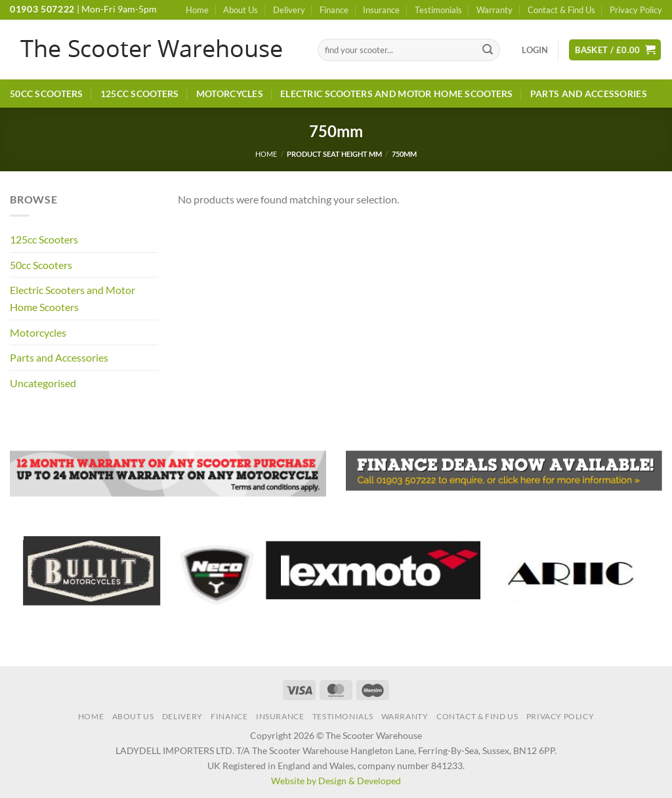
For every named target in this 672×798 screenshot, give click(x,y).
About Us (241, 10)
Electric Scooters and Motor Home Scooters (397, 94)
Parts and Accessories (589, 94)
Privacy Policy (636, 10)
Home (197, 10)
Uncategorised (43, 383)
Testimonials (438, 10)
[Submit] (488, 50)
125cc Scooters (140, 94)
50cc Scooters (47, 94)
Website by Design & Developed (336, 781)
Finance (334, 10)
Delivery (289, 10)
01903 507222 (42, 9)
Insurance (381, 10)
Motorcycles (230, 94)
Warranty (494, 10)
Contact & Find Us (561, 10)
